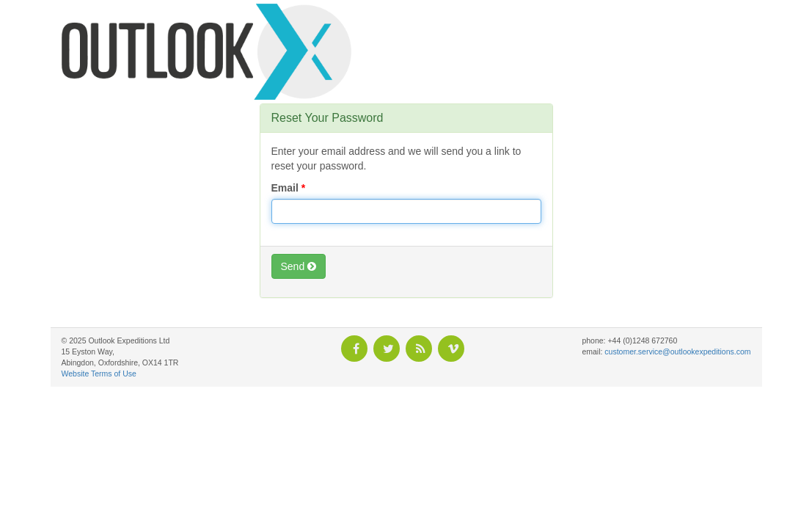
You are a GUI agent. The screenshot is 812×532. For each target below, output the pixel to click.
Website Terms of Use (99, 374)
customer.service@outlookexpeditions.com (677, 351)
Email (285, 188)
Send (299, 266)
